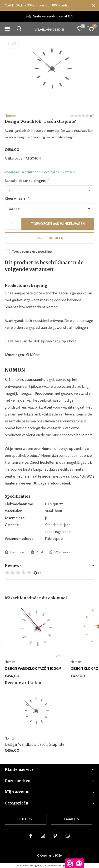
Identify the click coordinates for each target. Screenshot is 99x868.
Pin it (37, 552)
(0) (92, 116)
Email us (71, 819)
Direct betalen (50, 238)
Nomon (10, 116)
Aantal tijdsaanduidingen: (27, 181)
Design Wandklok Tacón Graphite (35, 744)
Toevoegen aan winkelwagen (58, 224)
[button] (7, 29)
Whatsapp (60, 552)
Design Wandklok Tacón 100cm (33, 669)
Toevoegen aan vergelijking (32, 251)
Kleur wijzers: (17, 198)
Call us (25, 819)
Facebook (15, 552)
